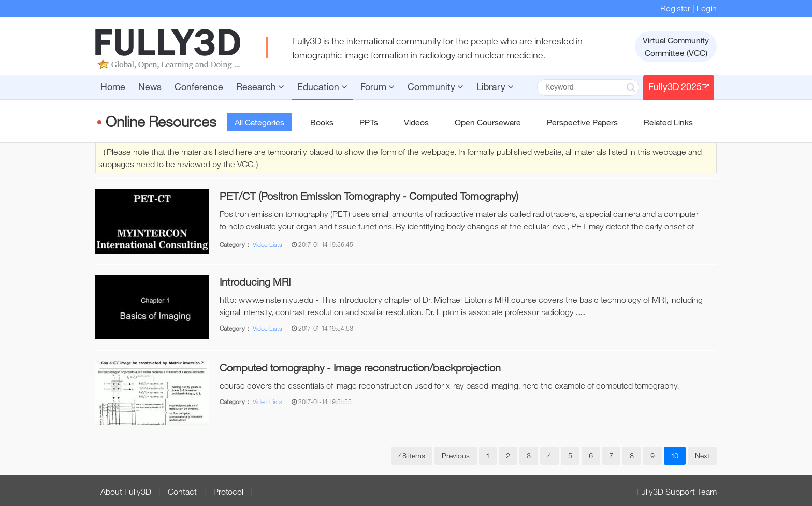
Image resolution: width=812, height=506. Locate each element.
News (150, 86)
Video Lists (267, 244)
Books (322, 122)
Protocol (228, 492)
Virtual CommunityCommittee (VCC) (676, 47)
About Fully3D (126, 492)
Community (436, 86)
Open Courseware (488, 122)
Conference (199, 86)
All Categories (259, 122)
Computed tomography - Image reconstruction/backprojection (360, 368)
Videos (416, 122)
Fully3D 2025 (679, 86)
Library (495, 86)
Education (322, 86)
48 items (412, 456)
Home (113, 86)
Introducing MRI (255, 282)
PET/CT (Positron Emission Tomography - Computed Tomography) (369, 196)
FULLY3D (168, 49)
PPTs (369, 122)
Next (702, 456)
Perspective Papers (582, 122)
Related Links (668, 122)
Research (260, 86)
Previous (456, 456)
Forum (378, 86)
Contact (182, 492)
